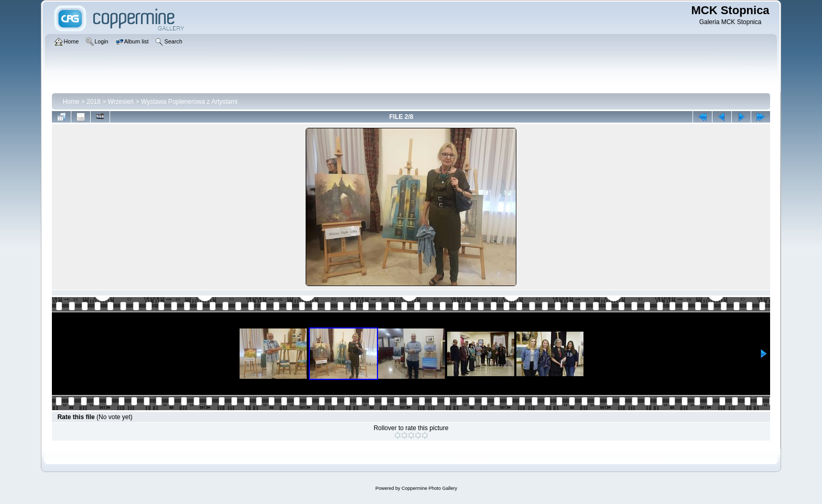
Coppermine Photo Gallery (429, 488)
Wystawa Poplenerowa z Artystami (189, 102)
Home (71, 102)
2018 (94, 102)
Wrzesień (121, 102)
